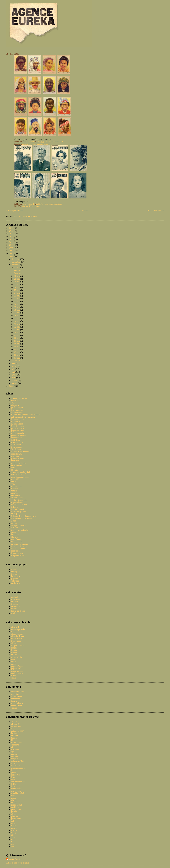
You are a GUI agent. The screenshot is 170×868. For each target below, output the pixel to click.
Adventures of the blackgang (23, 417)
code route (16, 599)
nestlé (14, 662)
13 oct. (17, 324)
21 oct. (17, 301)
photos (14, 812)
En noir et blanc (18, 426)
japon (14, 532)
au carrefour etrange (20, 544)
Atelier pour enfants (19, 398)
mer (13, 796)
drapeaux (15, 756)
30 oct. (17, 276)
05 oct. (17, 347)
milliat (14, 655)
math (13, 613)
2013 (12, 236)
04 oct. (17, 349)
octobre (15, 265)
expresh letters (17, 502)
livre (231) (16, 786)
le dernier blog (17, 553)
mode (14, 798)
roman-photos (17, 703)
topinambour (17, 486)
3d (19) (14, 722)
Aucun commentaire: (55, 142)
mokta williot (17, 657)
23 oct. (17, 296)
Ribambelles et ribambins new (24, 516)
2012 (12, 239)
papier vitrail (17, 805)
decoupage (16, 572)
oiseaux (14, 800)
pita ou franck (14, 859)
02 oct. (17, 355)
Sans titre (18, 270)
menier (14, 652)
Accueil (85, 211)
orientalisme (16, 803)
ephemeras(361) (18, 761)
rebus (14, 826)
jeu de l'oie (16, 775)
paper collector (17, 431)
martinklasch (17, 475)
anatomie (15, 597)
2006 (12, 256)
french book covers (19, 546)
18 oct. (17, 310)
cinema (25, 206)
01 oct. (17, 358)
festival (14, 701)
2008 (12, 251)
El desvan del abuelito (20, 452)
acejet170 (15, 479)
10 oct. (17, 332)
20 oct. (17, 304)
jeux (13, 777)
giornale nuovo (17, 428)
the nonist (15, 461)
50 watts (15, 470)
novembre (16, 262)
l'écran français (17, 692)
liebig (14, 784)
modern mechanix (19, 463)
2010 (12, 245)
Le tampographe (18, 548)
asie (13, 729)
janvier (15, 383)
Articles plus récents (15, 211)
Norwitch (15, 537)
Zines (14, 521)
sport (13, 837)
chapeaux (15, 405)
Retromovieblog (18, 419)
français (15, 604)
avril (14, 375)
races (46, 144)
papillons (15, 807)
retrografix (16, 421)
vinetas (14, 491)
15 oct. (17, 318)
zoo (13, 844)
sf (12, 835)
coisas (14, 468)
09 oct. (17, 335)
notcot (14, 482)
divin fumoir (16, 539)
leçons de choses (18, 611)
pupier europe (17, 671)
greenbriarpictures (19, 435)
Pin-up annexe (17, 412)
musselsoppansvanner (20, 477)
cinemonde (16, 699)
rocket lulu (16, 401)
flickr (14, 763)
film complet (34, 206)
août (14, 364)
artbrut (14, 523)
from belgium (17, 447)
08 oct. (17, 338)
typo (13, 839)
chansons (15, 745)
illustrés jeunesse (18, 768)
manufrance (16, 789)
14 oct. (17, 321)
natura (14, 659)
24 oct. (17, 293)
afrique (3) (16, 724)
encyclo (14, 759)
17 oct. (17, 313)
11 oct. (17, 330)
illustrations (16, 766)
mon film (15, 694)
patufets (15, 493)
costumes (15, 749)
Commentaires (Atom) (27, 216)
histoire (14, 609)
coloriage (15, 581)
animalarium (16, 454)
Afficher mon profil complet (18, 863)
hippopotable (17, 542)
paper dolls (16, 579)
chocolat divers (17, 636)
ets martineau (17, 639)
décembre (16, 259)
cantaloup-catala (18, 629)
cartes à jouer (17, 742)
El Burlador (16, 445)
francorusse (16, 641)
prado (14, 664)
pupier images (17, 673)
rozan (14, 676)
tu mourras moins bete (20, 530)
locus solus (16, 551)
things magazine (18, 433)
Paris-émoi (16, 528)
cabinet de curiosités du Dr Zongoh (26, 415)
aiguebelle (16, 627)
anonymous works (19, 525)
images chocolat (29, 144)
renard (14, 828)
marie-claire (16, 791)
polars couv (16, 819)
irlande (14, 770)
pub (13, 821)
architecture (16, 726)
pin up (14, 814)
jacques (40, 144)
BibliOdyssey (17, 440)
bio (13, 740)
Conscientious (17, 442)
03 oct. (17, 352)
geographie (16, 606)
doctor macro (17, 438)
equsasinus (16, 456)
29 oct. (17, 279)
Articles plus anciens (155, 211)
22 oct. (17, 299)
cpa (13, 752)
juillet (14, 366)
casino (14, 632)
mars (14, 378)
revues (14, 830)
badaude (15, 488)
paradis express (18, 458)
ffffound (15, 507)
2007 (12, 253)
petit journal (16, 809)
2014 (12, 234)
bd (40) (14, 733)
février (15, 380)
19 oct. (17, 307)
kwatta (14, 650)
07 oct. (17, 341)
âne (13, 846)
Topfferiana (16, 449)
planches (15, 816)
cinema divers (17, 706)
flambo (14, 574)
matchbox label (18, 793)
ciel (13, 747)
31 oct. (17, 268)
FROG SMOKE (18, 509)
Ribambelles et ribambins (22, 518)
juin (14, 369)
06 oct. (17, 344)
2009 (12, 248)
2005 (12, 386)
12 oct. (17, 327)
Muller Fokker (17, 498)
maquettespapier (18, 555)
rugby (14, 833)
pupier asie (16, 669)
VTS (13, 484)
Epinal (14, 569)
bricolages (16, 576)
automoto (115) (18, 731)
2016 (12, 228)
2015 (12, 231)
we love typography (19, 500)
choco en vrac (17, 634)
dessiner (15, 602)
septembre (16, 361)
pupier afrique (17, 666)
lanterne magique (18, 782)
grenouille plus (17, 408)
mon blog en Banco (19, 505)
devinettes (15, 583)
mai (14, 372)
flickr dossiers (17, 410)
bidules (14, 738)
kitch (13, 779)
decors (14, 754)
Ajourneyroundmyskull (21, 472)
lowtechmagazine (18, 512)
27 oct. (17, 284)
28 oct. (17, 282)
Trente (14, 403)
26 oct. (17, 287)
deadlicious (16, 495)
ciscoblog (15, 535)
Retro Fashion (17, 424)
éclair (14, 678)
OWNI (14, 514)
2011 (12, 242)
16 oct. (17, 316)
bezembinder (17, 465)
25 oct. (17, 290)
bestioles (15, 736)
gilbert (14, 643)
